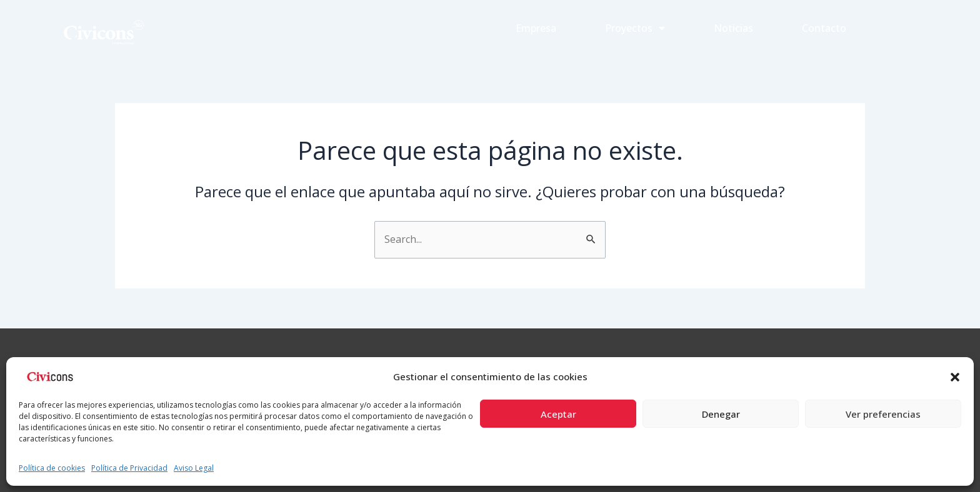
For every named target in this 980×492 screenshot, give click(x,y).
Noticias (733, 28)
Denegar (721, 414)
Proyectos (635, 28)
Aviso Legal (194, 468)
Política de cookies (52, 468)
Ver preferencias (883, 414)
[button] (955, 377)
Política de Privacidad (129, 468)
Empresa (536, 28)
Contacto (824, 28)
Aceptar (558, 414)
